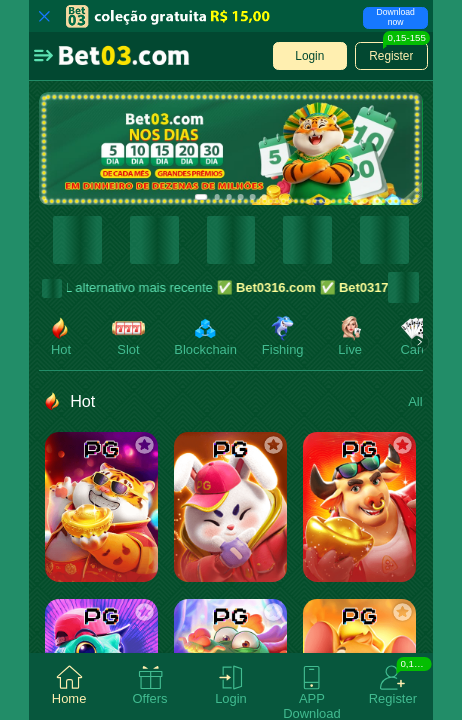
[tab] (69, 686)
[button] (43, 56)
